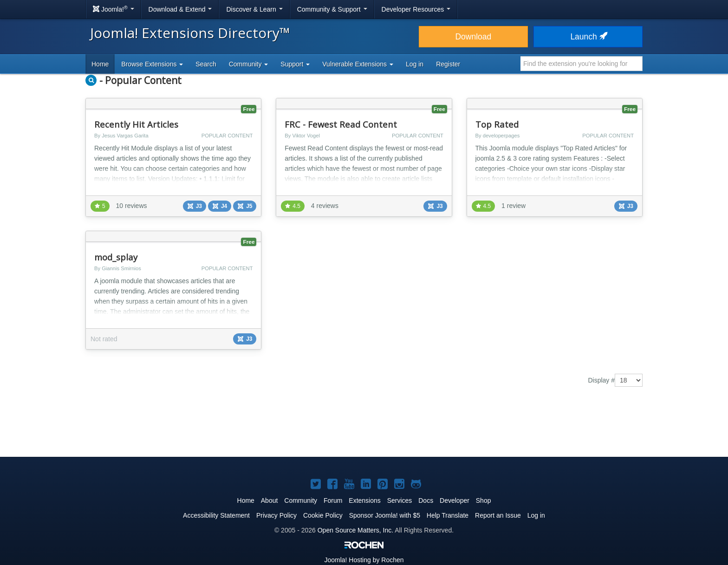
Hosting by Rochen (364, 560)
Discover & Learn (254, 9)
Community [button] (249, 64)
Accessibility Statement (216, 515)
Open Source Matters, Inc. (355, 530)
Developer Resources (416, 9)
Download (473, 37)
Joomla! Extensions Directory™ (190, 33)
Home (100, 64)
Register (448, 64)
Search (206, 64)
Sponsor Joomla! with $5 (385, 515)
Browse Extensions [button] (152, 64)
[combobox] (582, 64)
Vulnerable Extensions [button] (358, 64)
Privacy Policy (276, 515)
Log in (415, 64)
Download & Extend (180, 9)
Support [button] (295, 64)
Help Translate (448, 515)
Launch (588, 37)
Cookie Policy (323, 515)
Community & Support (332, 9)
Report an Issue (498, 515)
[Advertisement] (364, 429)
